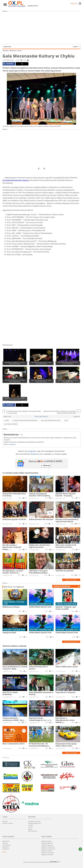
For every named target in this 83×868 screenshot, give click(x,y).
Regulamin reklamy (47, 851)
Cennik (30, 827)
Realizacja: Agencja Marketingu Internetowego (41, 862)
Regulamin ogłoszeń (47, 845)
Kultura (20, 51)
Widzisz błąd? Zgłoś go (41, 416)
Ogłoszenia (6, 847)
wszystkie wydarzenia (71, 642)
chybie (6, 420)
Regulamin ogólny (47, 841)
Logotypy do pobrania (34, 821)
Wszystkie (40, 47)
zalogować (32, 451)
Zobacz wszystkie (71, 580)
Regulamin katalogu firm (48, 849)
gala (66, 420)
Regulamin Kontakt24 (47, 855)
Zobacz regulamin (10, 444)
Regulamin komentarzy (48, 847)
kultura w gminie (11, 424)
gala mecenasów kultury (51, 420)
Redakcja (5, 821)
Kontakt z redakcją (8, 823)
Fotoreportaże (7, 845)
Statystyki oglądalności (35, 823)
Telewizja (5, 843)
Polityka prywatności (47, 843)
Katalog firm (6, 849)
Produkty (31, 825)
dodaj (62, 586)
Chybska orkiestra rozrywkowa (25, 420)
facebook (8, 64)
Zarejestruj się (36, 454)
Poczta (4, 852)
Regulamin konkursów (48, 853)
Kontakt (30, 829)
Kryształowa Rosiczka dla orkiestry (16, 180)
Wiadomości (13, 51)
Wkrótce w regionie (14, 587)
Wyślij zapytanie (33, 831)
